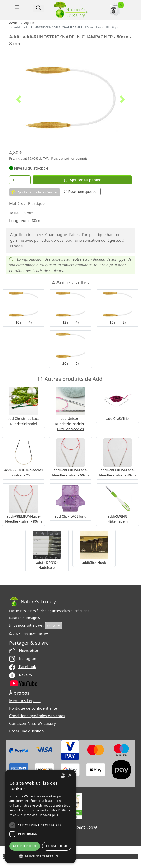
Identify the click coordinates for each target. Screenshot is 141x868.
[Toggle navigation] (17, 7)
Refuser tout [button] (57, 846)
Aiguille (29, 23)
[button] (18, 99)
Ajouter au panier (82, 180)
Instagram (23, 659)
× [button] (69, 775)
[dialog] (40, 816)
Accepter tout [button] (25, 846)
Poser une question (81, 191)
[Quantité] (20, 180)
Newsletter (24, 651)
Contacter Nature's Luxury (33, 723)
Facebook (23, 667)
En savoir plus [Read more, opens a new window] (48, 815)
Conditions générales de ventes (37, 716)
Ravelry (21, 675)
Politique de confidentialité (33, 708)
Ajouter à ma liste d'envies (35, 192)
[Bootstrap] (33, 602)
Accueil (14, 23)
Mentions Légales (25, 701)
